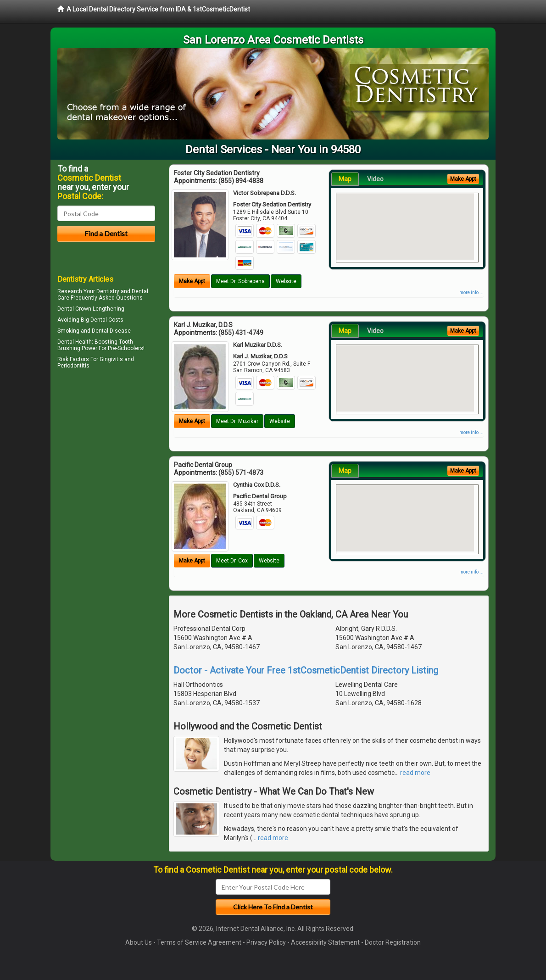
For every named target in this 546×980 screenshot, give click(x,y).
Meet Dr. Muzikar (237, 421)
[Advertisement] (104, 451)
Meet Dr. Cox (232, 561)
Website (286, 281)
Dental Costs (107, 320)
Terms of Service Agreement (199, 942)
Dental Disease (111, 331)
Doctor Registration (393, 942)
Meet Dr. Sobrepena (240, 281)
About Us (139, 942)
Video (375, 179)
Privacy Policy (266, 942)
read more (415, 773)
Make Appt (192, 281)
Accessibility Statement (325, 942)
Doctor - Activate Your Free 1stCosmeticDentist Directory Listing (306, 670)
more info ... (471, 292)
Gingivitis (111, 359)
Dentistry (108, 291)
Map (345, 179)
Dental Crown (74, 309)
